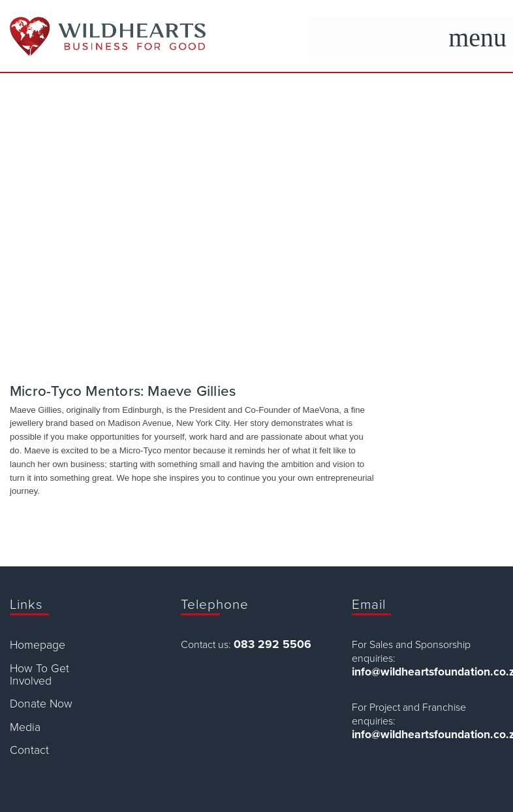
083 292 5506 (272, 644)
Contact (29, 750)
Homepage (38, 645)
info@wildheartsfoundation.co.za (427, 672)
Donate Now (41, 704)
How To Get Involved (39, 675)
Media (25, 727)
